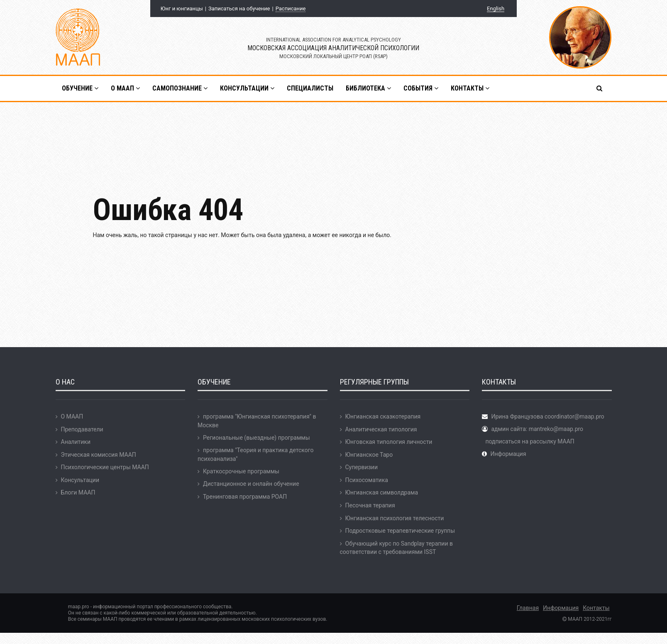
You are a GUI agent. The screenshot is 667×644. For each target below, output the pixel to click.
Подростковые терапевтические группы (400, 531)
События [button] (421, 88)
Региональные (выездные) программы (257, 438)
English (496, 9)
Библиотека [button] (368, 88)
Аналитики (76, 442)
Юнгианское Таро (369, 455)
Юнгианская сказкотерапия (383, 416)
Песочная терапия (370, 505)
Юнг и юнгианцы (182, 9)
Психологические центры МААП (105, 467)
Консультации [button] (247, 88)
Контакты (596, 608)
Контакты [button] (470, 88)
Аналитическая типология (381, 429)
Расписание (291, 9)
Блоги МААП (78, 492)
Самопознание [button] (180, 88)
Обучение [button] (80, 88)
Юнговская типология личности (389, 442)
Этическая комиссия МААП (99, 455)
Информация (508, 454)
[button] (600, 88)
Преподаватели (82, 429)
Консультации (80, 480)
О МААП (72, 416)
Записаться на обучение (239, 9)
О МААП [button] (125, 88)
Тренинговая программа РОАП (245, 497)
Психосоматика (367, 480)
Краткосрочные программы (241, 471)
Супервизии (362, 467)
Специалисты (310, 88)
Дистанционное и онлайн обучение (251, 484)
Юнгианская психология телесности (395, 518)
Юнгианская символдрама (382, 492)
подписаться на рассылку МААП (530, 441)
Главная (528, 608)
